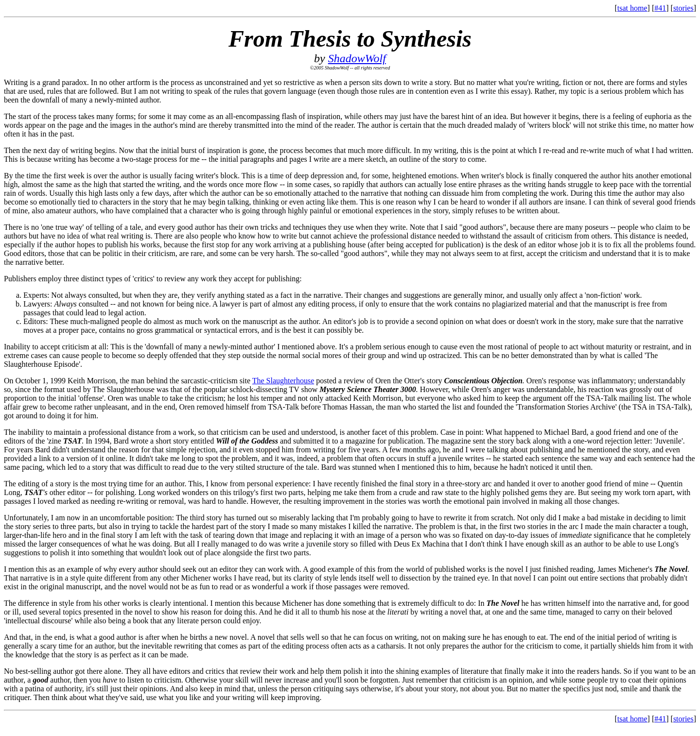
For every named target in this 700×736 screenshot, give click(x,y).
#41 (660, 8)
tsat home (632, 8)
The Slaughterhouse (283, 381)
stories (683, 8)
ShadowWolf (357, 58)
